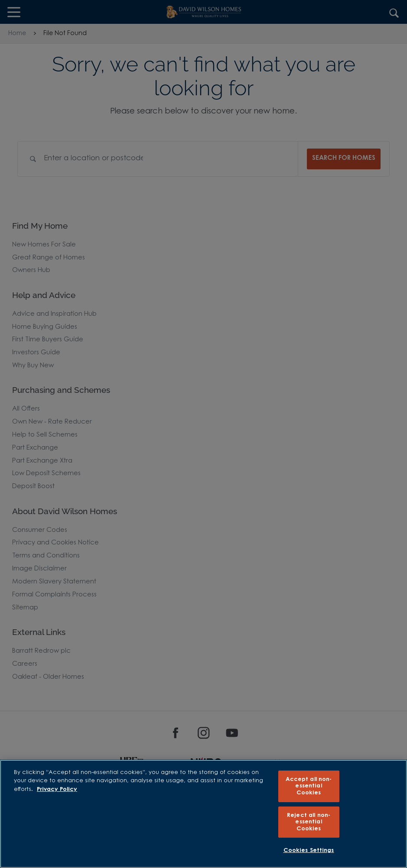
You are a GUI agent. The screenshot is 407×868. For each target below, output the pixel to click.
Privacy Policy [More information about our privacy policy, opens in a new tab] (57, 789)
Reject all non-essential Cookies (309, 822)
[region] (203, 814)
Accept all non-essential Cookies (309, 786)
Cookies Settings (309, 850)
